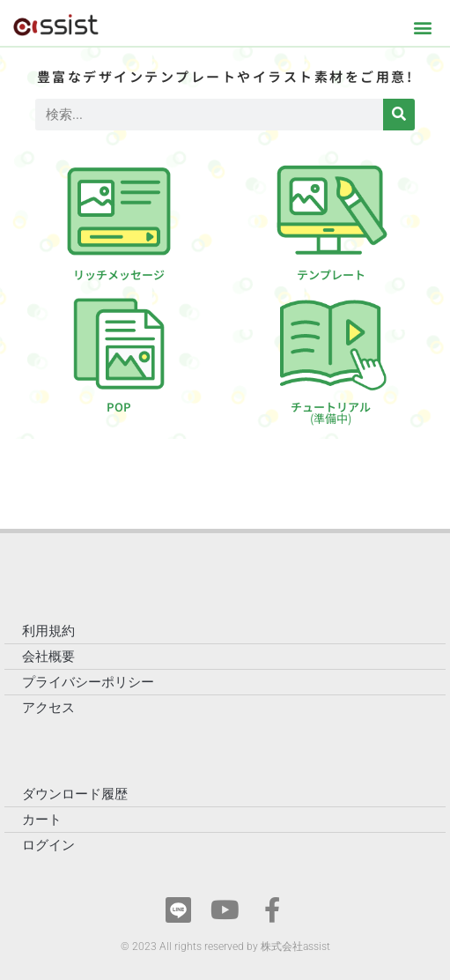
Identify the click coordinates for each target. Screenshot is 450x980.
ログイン (48, 845)
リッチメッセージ (119, 275)
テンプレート (331, 275)
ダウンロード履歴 (75, 794)
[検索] (399, 115)
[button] (422, 27)
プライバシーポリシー (88, 682)
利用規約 (48, 631)
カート (42, 820)
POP (119, 407)
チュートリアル (331, 412)
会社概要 (48, 657)
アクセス (48, 708)
